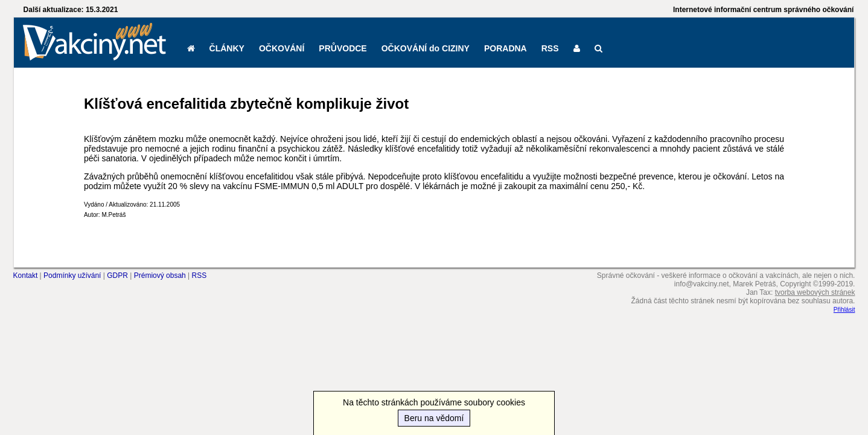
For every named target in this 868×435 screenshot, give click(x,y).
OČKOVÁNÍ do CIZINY (426, 48)
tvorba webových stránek (815, 292)
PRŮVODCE (343, 48)
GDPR (117, 275)
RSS (550, 48)
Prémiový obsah (160, 275)
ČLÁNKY (227, 48)
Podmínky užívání (72, 275)
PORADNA (506, 48)
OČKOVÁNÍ (282, 48)
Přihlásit (844, 310)
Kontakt (26, 275)
